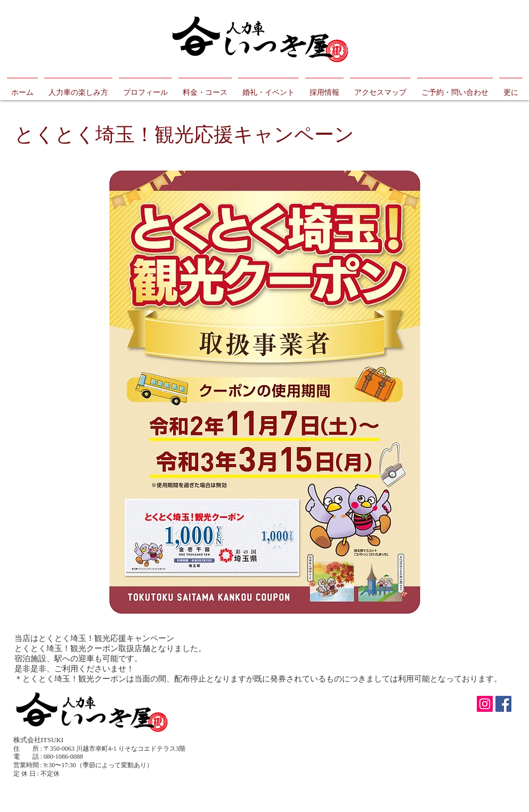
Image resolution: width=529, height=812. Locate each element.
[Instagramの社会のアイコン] (485, 704)
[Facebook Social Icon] (503, 704)
